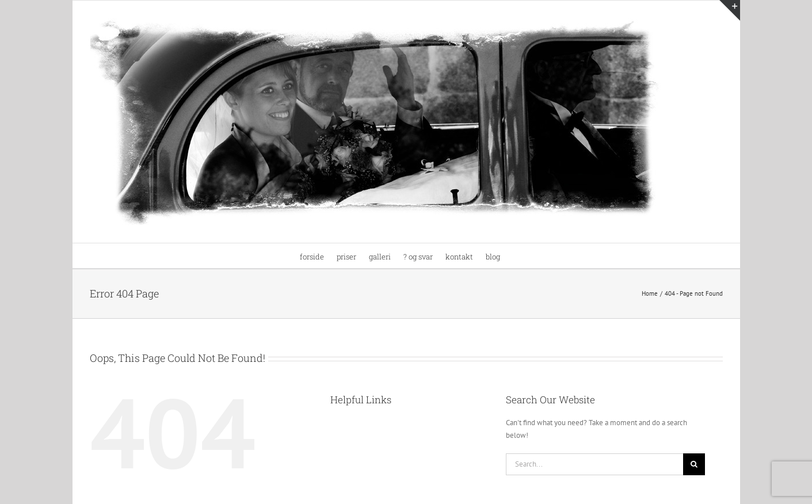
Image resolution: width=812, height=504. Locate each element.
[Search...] (595, 464)
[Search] (694, 464)
